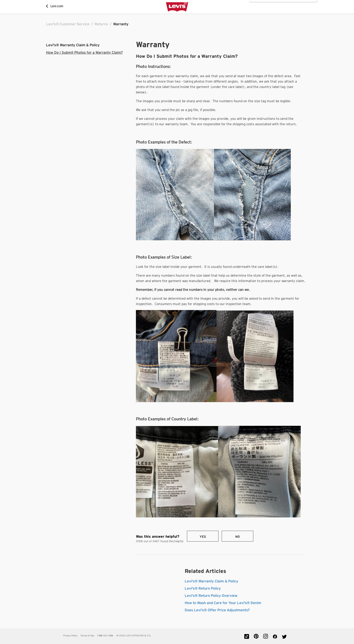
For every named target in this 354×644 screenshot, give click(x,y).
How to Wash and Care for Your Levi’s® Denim (223, 603)
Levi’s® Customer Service (68, 24)
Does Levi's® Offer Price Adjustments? (217, 610)
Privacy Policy (70, 636)
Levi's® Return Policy (203, 588)
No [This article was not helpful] (238, 537)
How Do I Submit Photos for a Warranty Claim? (84, 53)
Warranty (121, 24)
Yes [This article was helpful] (203, 537)
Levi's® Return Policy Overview (211, 596)
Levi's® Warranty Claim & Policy (73, 45)
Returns (101, 24)
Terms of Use (87, 636)
